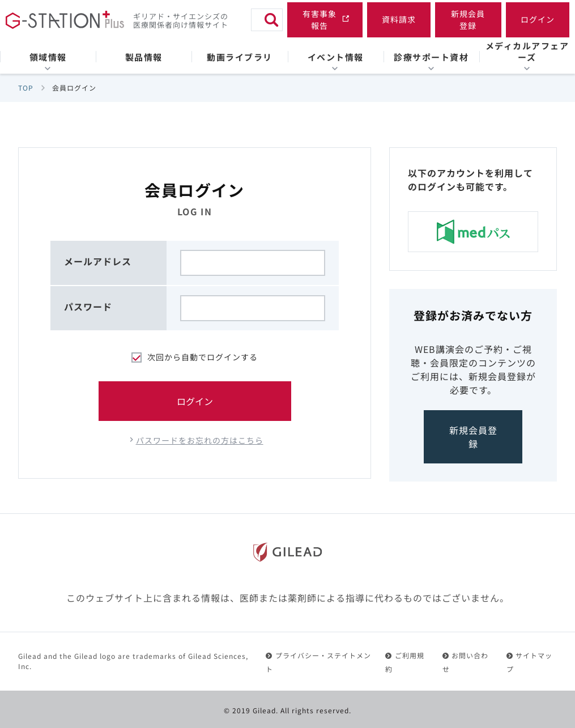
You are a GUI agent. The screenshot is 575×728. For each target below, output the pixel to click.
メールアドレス (98, 261)
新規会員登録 (473, 437)
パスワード (88, 306)
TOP (26, 88)
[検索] (271, 20)
